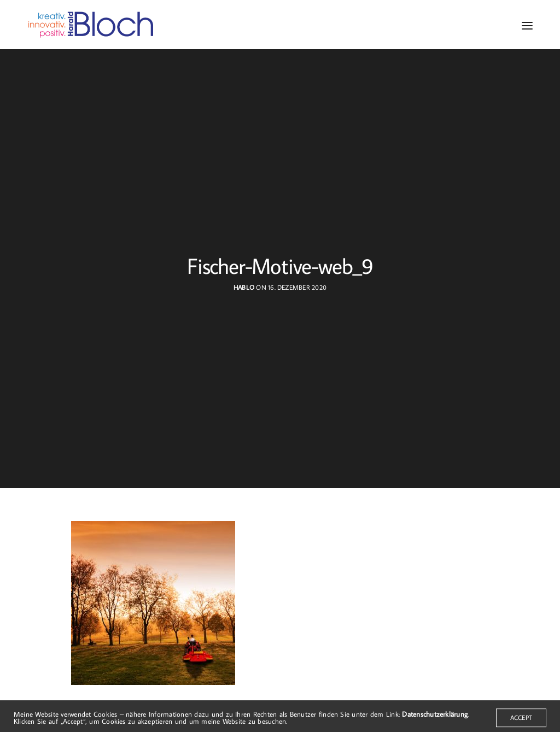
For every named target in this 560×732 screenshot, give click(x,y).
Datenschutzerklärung (435, 719)
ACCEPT (521, 722)
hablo (244, 287)
